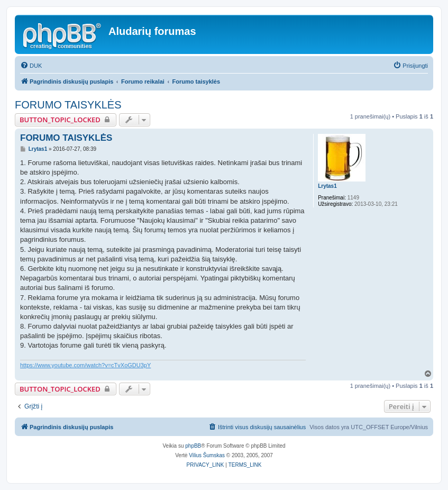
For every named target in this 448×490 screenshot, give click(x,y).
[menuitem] (31, 66)
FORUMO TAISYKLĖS (68, 105)
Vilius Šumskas (207, 455)
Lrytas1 (327, 186)
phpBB (193, 446)
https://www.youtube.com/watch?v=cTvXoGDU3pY (85, 365)
